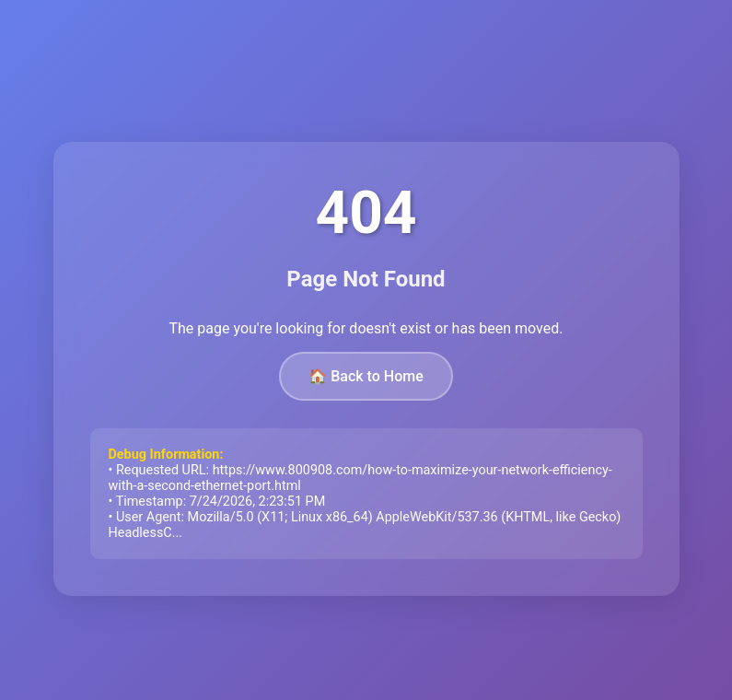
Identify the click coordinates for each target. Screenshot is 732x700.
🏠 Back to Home (366, 376)
